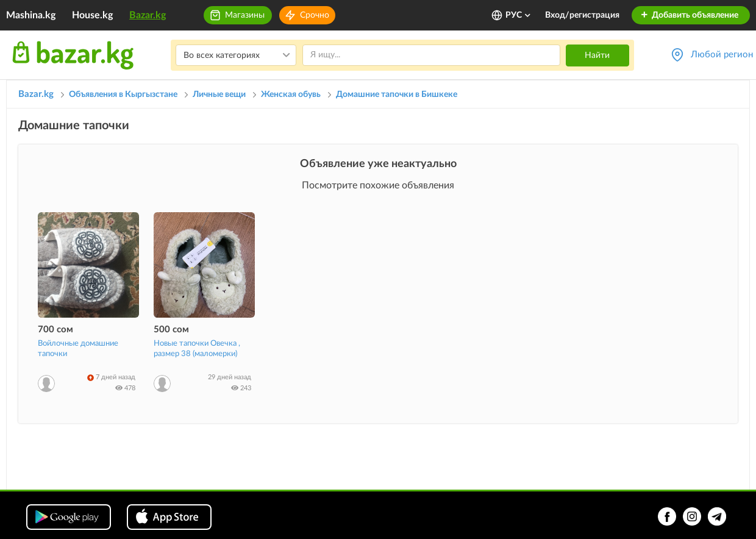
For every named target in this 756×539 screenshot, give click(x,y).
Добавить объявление (689, 15)
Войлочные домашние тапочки (78, 349)
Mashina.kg (31, 15)
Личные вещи (219, 95)
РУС (519, 15)
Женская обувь (291, 95)
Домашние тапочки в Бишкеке (397, 95)
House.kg (92, 15)
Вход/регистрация (582, 15)
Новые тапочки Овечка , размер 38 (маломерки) (197, 349)
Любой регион (722, 55)
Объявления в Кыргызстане (123, 95)
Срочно (315, 15)
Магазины (245, 15)
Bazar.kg (148, 15)
